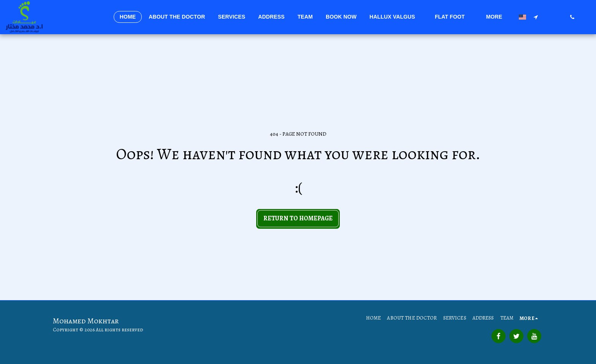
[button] (396, 17)
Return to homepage (298, 218)
